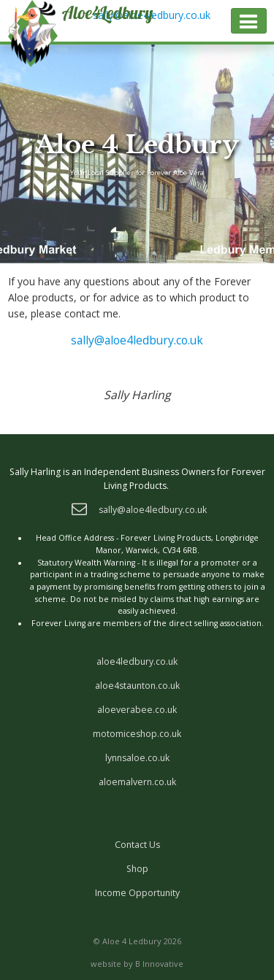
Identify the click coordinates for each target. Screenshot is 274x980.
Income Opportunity (137, 893)
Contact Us (137, 845)
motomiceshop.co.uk (137, 734)
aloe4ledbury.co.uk (137, 661)
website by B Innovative (137, 964)
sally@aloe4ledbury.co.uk (137, 340)
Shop (137, 869)
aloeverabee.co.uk (137, 710)
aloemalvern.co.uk (137, 782)
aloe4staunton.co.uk (137, 686)
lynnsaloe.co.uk (137, 758)
